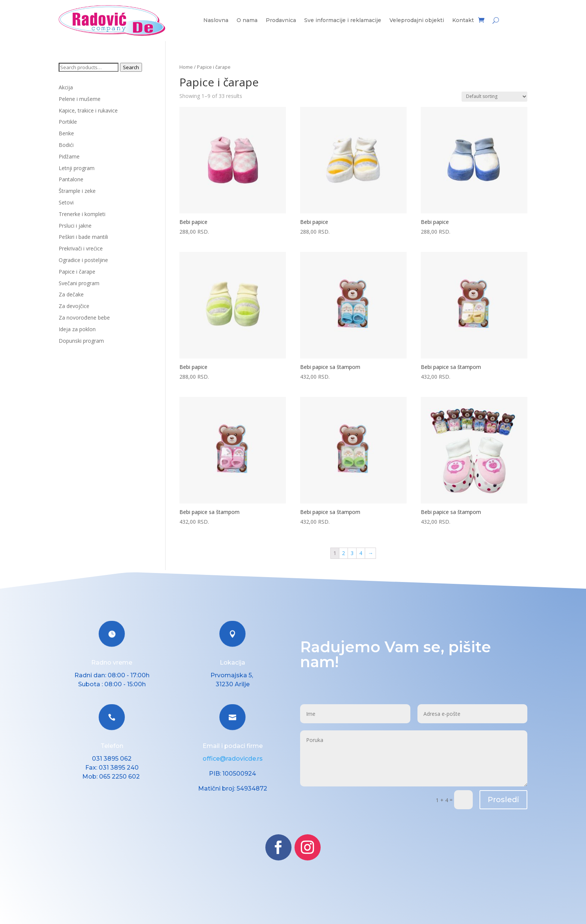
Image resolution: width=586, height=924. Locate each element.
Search (131, 67)
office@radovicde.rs (233, 759)
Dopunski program (81, 341)
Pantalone (71, 179)
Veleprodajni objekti (417, 21)
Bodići (66, 145)
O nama (247, 21)
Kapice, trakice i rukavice (88, 110)
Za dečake (71, 294)
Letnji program (77, 168)
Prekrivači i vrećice (81, 248)
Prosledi (503, 800)
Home (186, 67)
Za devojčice (74, 306)
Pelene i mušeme (80, 99)
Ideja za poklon (77, 329)
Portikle (68, 122)
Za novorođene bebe (84, 318)
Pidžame (69, 156)
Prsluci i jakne (75, 226)
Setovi (66, 202)
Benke (66, 133)
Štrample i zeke (77, 191)
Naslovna (216, 21)
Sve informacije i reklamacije (343, 21)
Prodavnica (281, 21)
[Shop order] (494, 97)
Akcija (66, 87)
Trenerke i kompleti (82, 214)
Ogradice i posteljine (83, 260)
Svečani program (79, 283)
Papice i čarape (77, 272)
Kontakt (463, 21)
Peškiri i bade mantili (83, 237)
